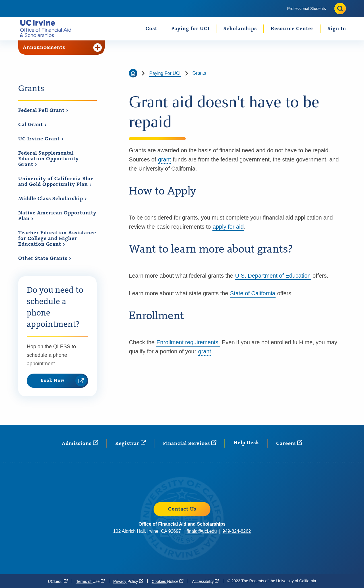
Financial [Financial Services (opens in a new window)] (190, 443)
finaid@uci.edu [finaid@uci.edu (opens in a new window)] (202, 531)
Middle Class (53, 199)
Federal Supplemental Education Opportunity (48, 159)
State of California (253, 293)
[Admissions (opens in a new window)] (80, 443)
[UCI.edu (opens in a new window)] (58, 581)
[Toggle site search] (340, 9)
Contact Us (182, 509)
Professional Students (307, 9)
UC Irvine (41, 139)
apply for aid (228, 227)
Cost (151, 29)
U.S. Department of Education (273, 276)
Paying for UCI (190, 29)
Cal (33, 125)
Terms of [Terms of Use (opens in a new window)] (90, 581)
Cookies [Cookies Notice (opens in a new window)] (167, 581)
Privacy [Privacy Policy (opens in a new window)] (128, 581)
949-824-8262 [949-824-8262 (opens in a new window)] (237, 531)
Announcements (62, 48)
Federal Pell (43, 110)
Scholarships (240, 29)
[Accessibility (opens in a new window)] (205, 581)
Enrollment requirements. (188, 342)
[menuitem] (307, 9)
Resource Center (292, 29)
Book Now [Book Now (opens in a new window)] (64, 381)
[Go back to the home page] (133, 73)
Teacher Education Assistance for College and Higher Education (57, 239)
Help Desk (246, 443)
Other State (45, 259)
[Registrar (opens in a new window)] (131, 443)
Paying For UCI (165, 73)
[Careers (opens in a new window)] (289, 443)
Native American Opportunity (57, 216)
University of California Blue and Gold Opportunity (56, 182)
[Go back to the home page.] (48, 29)
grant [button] (165, 159)
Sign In (337, 29)
